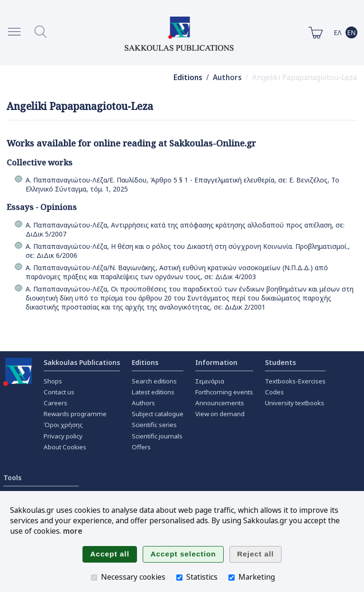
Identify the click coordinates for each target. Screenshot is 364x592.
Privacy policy (63, 436)
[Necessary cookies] (94, 578)
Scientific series (154, 425)
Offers (141, 447)
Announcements (220, 403)
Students (280, 362)
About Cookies (65, 447)
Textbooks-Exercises (295, 381)
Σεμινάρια (210, 381)
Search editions (154, 381)
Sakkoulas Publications (82, 362)
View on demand (220, 414)
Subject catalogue (158, 414)
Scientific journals (157, 436)
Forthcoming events (224, 392)
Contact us (59, 392)
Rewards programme (75, 414)
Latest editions (153, 392)
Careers (55, 403)
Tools (12, 478)
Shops (53, 381)
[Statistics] (179, 578)
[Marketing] (232, 578)
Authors (227, 77)
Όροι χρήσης (63, 425)
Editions (188, 77)
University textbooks (295, 403)
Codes (274, 392)
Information (216, 362)
